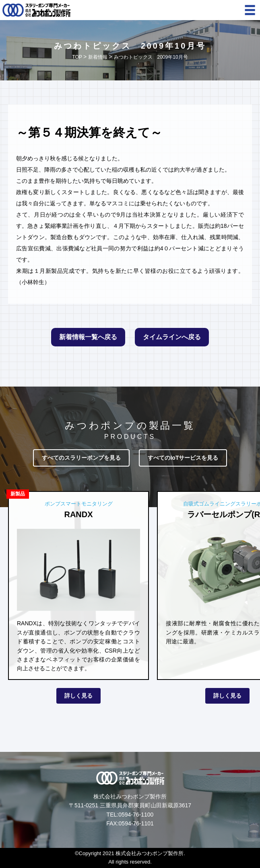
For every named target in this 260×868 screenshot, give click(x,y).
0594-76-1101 (136, 823)
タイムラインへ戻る (172, 337)
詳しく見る (78, 696)
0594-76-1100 (136, 815)
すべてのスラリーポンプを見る (81, 458)
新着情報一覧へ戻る (88, 337)
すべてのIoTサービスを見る (183, 458)
